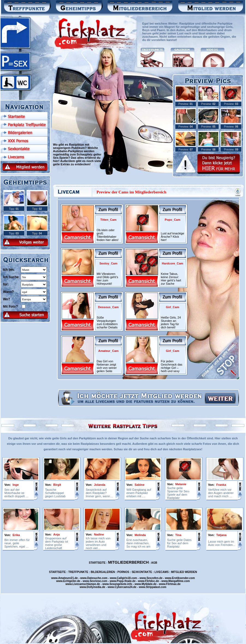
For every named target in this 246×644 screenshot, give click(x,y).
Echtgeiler (70, 581)
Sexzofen (153, 578)
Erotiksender (180, 578)
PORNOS (123, 572)
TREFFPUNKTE (78, 572)
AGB (154, 563)
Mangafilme (176, 581)
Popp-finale (124, 581)
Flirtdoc (150, 581)
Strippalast (153, 587)
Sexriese (95, 581)
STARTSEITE (97, 563)
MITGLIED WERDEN (184, 572)
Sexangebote (118, 584)
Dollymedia (94, 587)
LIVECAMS (162, 572)
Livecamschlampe (84, 584)
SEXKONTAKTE (142, 572)
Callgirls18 (124, 578)
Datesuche (94, 578)
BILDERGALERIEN (103, 572)
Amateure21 (66, 578)
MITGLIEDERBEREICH (128, 562)
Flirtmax (171, 584)
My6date (147, 584)
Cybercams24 (124, 587)
